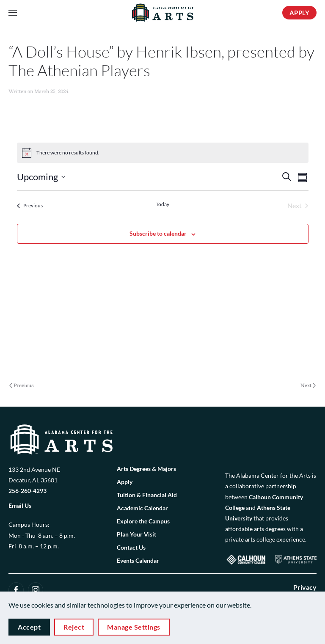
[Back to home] (162, 13)
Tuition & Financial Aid (147, 495)
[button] (13, 13)
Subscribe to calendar (158, 233)
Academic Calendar (142, 508)
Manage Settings (134, 627)
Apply (125, 482)
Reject (74, 627)
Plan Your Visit (136, 534)
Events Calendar (138, 560)
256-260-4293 (28, 491)
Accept (29, 627)
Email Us (20, 505)
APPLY (300, 13)
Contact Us (131, 547)
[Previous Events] (30, 206)
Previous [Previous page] (22, 386)
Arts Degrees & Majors (146, 469)
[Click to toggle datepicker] (41, 177)
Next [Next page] (308, 386)
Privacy (305, 587)
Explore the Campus (143, 521)
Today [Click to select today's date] (162, 204)
